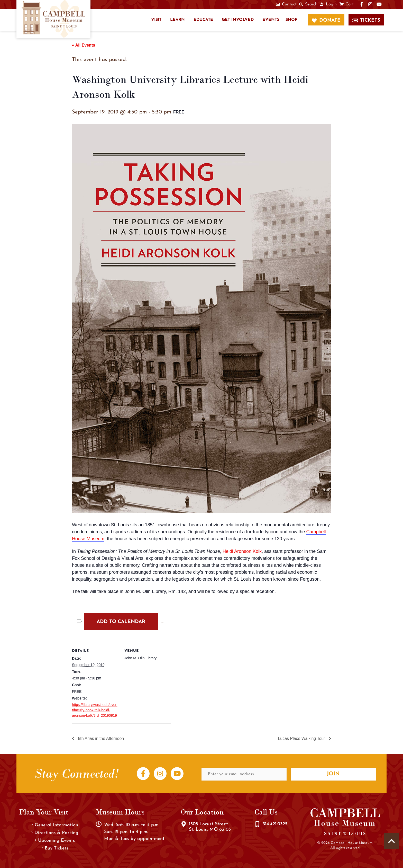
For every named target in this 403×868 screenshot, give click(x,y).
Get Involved (238, 20)
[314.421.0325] (257, 824)
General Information (55, 825)
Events (271, 20)
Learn (177, 20)
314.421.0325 (275, 824)
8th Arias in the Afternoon (100, 738)
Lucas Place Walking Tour (302, 738)
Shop (291, 20)
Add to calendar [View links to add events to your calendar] (121, 622)
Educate (203, 20)
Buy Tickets (55, 848)
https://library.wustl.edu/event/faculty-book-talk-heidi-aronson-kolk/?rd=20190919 (95, 710)
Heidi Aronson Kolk (242, 551)
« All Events (84, 45)
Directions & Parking (55, 833)
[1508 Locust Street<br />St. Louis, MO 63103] (184, 824)
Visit (156, 20)
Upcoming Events (55, 841)
